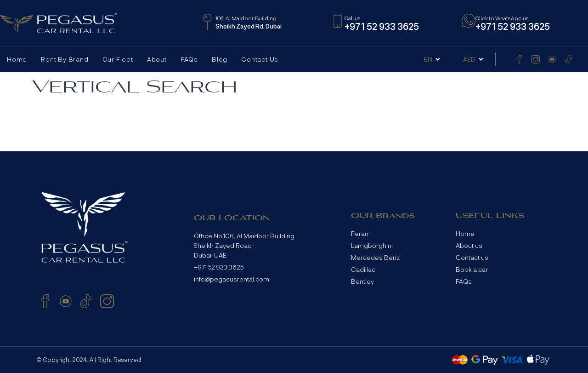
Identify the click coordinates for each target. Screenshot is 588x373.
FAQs (189, 59)
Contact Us (260, 59)
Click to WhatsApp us (502, 18)
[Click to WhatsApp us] (469, 21)
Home (17, 59)
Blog (220, 59)
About (157, 59)
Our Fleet (118, 59)
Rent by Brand (65, 59)
